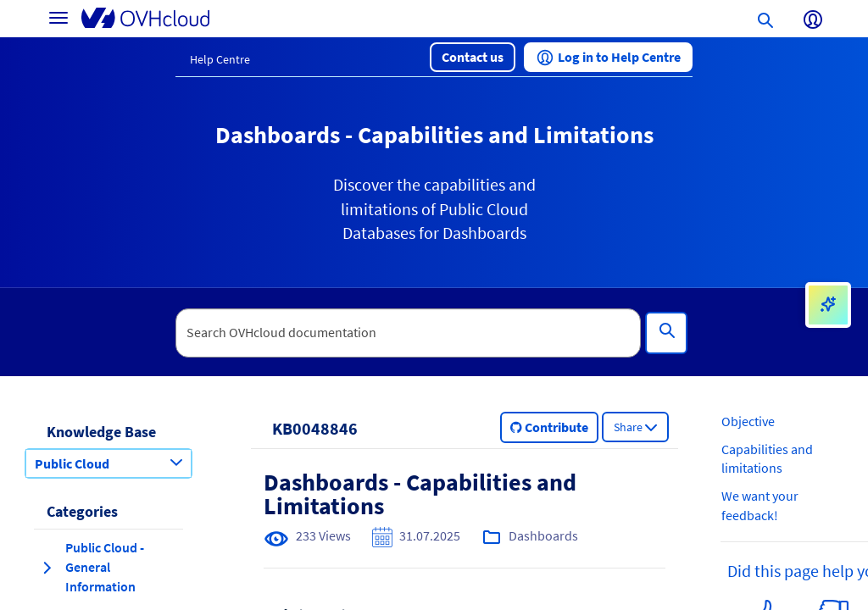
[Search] (666, 333)
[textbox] (408, 333)
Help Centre (220, 59)
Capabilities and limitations (767, 459)
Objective (748, 421)
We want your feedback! (760, 505)
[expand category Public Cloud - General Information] (47, 568)
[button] (473, 57)
